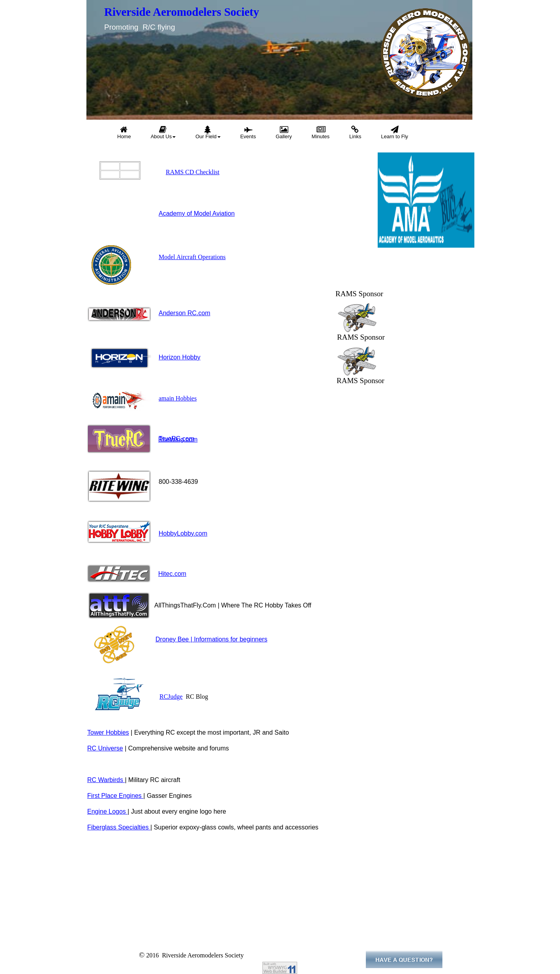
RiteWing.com (178, 439)
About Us (163, 133)
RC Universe (105, 748)
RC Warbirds (106, 780)
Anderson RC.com (184, 313)
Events (248, 133)
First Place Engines (115, 796)
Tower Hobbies (108, 732)
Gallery (284, 133)
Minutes (321, 133)
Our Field (208, 133)
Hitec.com (172, 574)
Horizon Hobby (180, 357)
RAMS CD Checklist (193, 172)
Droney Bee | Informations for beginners (211, 639)
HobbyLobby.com (183, 533)
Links (355, 133)
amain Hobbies (178, 398)
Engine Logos (107, 811)
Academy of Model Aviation (197, 213)
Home (124, 133)
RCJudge (171, 697)
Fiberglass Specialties (119, 827)
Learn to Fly (394, 133)
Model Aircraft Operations (192, 257)
